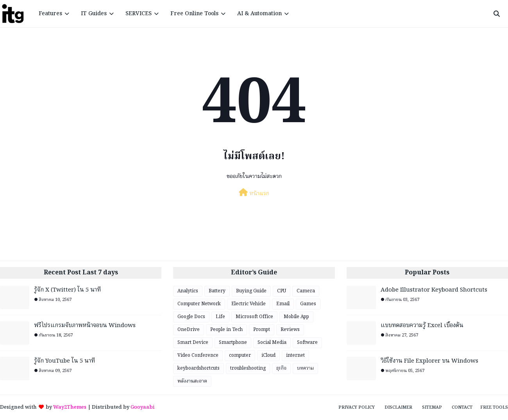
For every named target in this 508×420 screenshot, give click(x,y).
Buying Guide (251, 291)
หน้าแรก (254, 193)
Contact (462, 408)
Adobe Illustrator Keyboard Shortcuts (434, 290)
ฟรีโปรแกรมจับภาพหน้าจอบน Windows (85, 326)
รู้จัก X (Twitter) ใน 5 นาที (67, 290)
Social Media (272, 343)
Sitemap (432, 408)
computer (240, 355)
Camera (306, 291)
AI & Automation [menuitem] (259, 14)
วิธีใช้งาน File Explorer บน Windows (429, 361)
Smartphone (233, 343)
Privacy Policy (357, 408)
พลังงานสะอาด (192, 381)
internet (295, 355)
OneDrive (189, 330)
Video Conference (198, 355)
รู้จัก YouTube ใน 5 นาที (64, 361)
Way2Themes (70, 407)
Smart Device (193, 343)
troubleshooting (248, 368)
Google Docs (191, 317)
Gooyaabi (143, 407)
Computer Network (199, 304)
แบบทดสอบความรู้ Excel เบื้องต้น (422, 326)
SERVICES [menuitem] (139, 14)
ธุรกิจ (281, 368)
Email (283, 304)
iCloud (268, 355)
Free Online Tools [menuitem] (194, 14)
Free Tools (494, 408)
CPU (282, 291)
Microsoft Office (254, 317)
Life (220, 317)
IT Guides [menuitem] (94, 14)
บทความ (305, 368)
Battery (217, 291)
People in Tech (226, 330)
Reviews (290, 330)
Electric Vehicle (249, 304)
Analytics (188, 291)
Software (307, 343)
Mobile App (296, 317)
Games (308, 304)
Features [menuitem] (50, 14)
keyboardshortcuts (199, 368)
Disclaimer (398, 408)
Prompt (262, 330)
